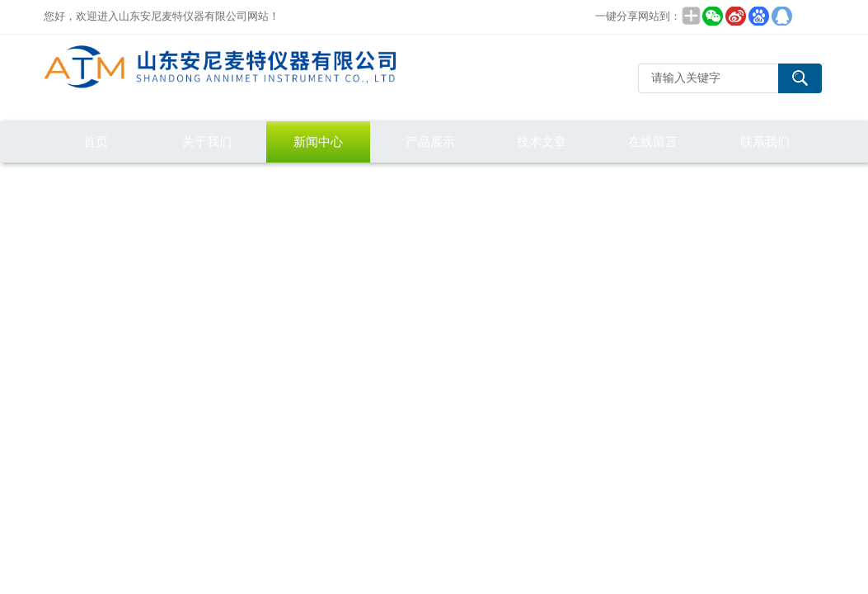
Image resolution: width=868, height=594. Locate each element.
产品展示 (430, 141)
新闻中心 (318, 141)
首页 (96, 141)
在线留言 (653, 141)
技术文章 (542, 141)
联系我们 (765, 141)
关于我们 (207, 141)
